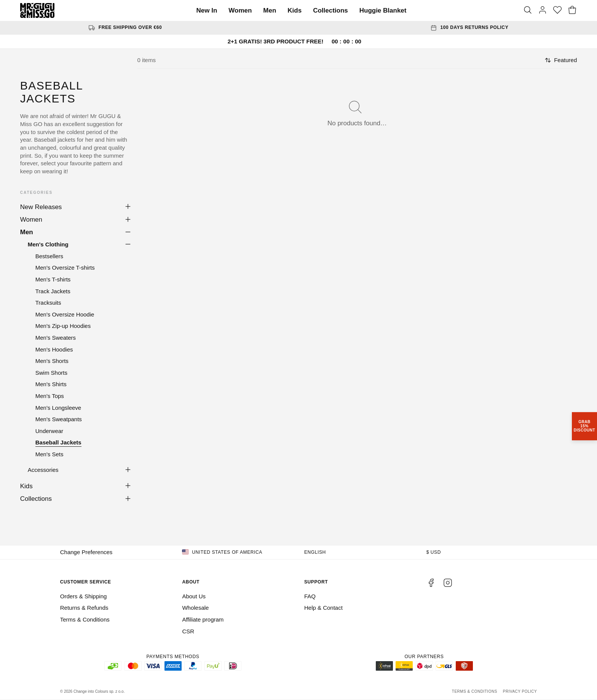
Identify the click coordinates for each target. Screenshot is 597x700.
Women (240, 10)
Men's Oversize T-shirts (65, 268)
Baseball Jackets (58, 442)
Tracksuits (48, 303)
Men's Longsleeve (58, 408)
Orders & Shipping (84, 596)
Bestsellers (49, 256)
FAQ (310, 596)
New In (207, 10)
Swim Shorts (51, 373)
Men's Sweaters (56, 338)
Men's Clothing (48, 244)
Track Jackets (53, 291)
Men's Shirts (51, 384)
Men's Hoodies (54, 349)
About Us (194, 596)
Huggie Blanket (383, 10)
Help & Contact (323, 608)
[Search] (528, 11)
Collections (330, 10)
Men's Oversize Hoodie (65, 314)
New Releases (41, 207)
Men (270, 10)
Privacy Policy (520, 691)
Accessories (43, 470)
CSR (188, 631)
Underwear (49, 431)
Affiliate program (203, 619)
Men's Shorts (52, 361)
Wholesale (195, 608)
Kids (295, 10)
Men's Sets (49, 454)
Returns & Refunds (84, 608)
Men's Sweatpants (59, 419)
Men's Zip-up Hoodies (63, 326)
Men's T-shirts (53, 279)
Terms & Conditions (85, 619)
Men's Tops (50, 396)
